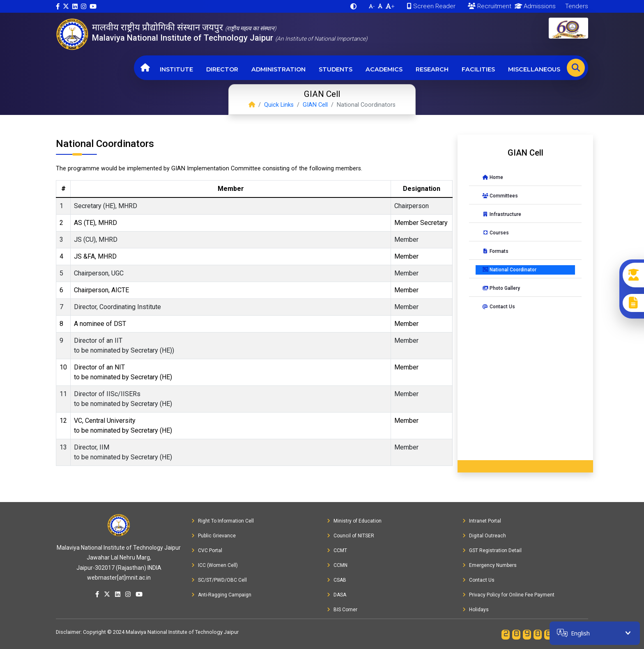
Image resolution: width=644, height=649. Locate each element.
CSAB (337, 580)
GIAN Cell (315, 105)
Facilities (478, 69)
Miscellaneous (534, 69)
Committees (500, 196)
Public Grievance (214, 536)
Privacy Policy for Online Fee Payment (508, 595)
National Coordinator (509, 270)
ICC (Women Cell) (215, 565)
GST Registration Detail (492, 550)
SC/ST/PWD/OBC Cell (219, 580)
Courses (496, 233)
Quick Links (279, 105)
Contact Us (499, 307)
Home (493, 177)
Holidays (476, 610)
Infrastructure (502, 214)
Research (432, 69)
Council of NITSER (351, 536)
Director (222, 69)
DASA (337, 595)
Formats (495, 251)
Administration (278, 69)
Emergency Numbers (490, 565)
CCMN (337, 565)
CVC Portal (207, 550)
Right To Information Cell (223, 521)
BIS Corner (342, 610)
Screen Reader (431, 6)
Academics (384, 69)
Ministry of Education (354, 521)
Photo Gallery (501, 288)
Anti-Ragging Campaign (221, 595)
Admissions (534, 6)
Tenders (576, 6)
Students (336, 69)
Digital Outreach (484, 536)
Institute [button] (176, 69)
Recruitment (490, 6)
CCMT (337, 550)
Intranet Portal (482, 521)
